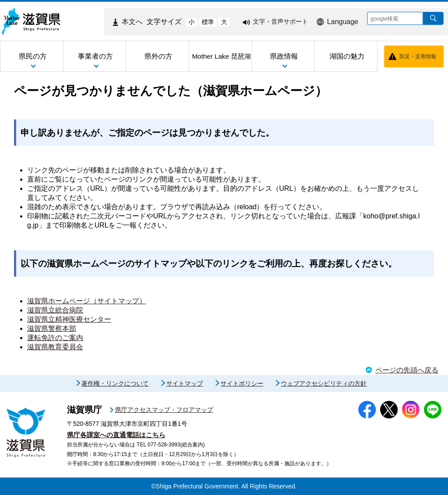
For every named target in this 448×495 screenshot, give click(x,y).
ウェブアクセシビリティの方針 (324, 383)
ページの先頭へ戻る (407, 370)
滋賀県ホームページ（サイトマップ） (87, 301)
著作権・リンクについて (115, 383)
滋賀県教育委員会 (55, 347)
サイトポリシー (242, 383)
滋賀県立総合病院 (55, 310)
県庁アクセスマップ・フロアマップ (164, 410)
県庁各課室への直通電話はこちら (116, 435)
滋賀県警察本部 (52, 328)
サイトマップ (185, 383)
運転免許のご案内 (55, 338)
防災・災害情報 (418, 56)
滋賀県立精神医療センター (69, 319)
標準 (208, 22)
